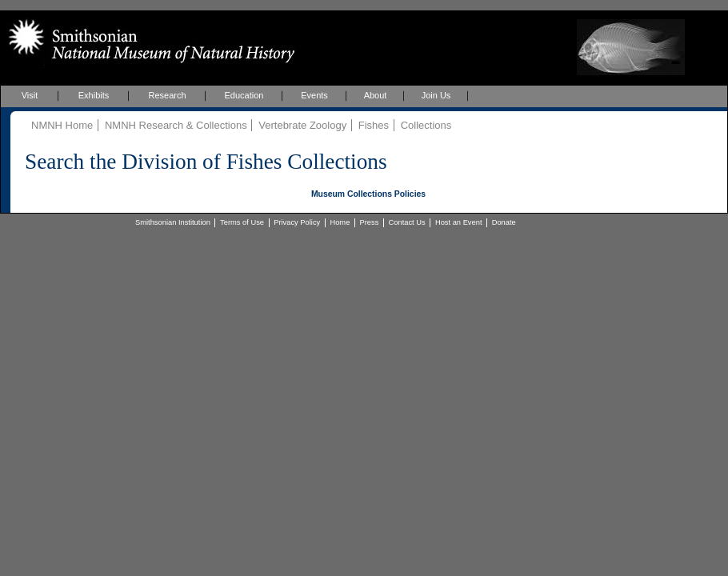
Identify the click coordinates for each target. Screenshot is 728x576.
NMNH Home (62, 125)
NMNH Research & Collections (176, 125)
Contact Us (407, 222)
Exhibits (94, 95)
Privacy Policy (297, 222)
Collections (426, 125)
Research (167, 95)
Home (340, 222)
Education (244, 95)
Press (370, 222)
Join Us (436, 95)
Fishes (374, 125)
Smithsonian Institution (173, 222)
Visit (30, 95)
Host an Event (459, 222)
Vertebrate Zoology (302, 125)
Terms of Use (242, 222)
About (376, 95)
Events (314, 95)
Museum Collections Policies (368, 194)
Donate (504, 222)
